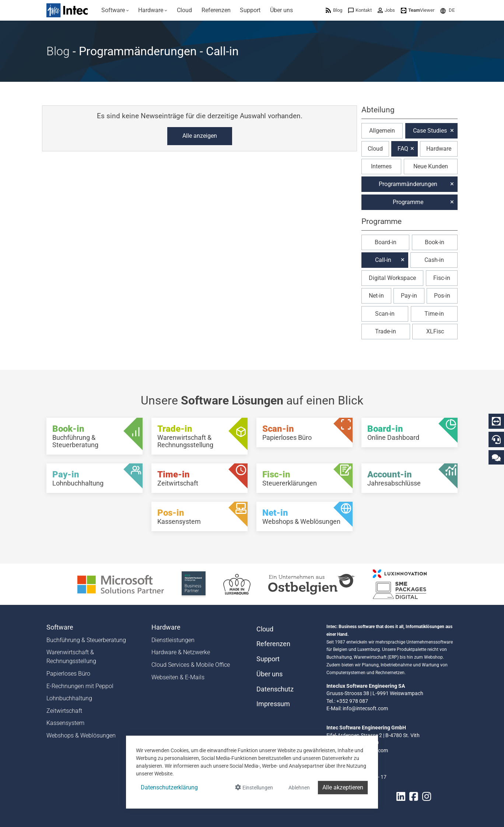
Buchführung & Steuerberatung (86, 640)
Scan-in (385, 314)
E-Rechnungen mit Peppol (80, 686)
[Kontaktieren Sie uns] (496, 457)
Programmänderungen (408, 184)
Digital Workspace (392, 278)
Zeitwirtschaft (64, 711)
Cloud (375, 149)
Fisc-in (442, 278)
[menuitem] (115, 10)
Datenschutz (275, 689)
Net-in (376, 296)
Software (60, 627)
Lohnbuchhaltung (69, 698)
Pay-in (409, 296)
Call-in (383, 260)
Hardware (439, 149)
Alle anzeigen (200, 136)
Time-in (434, 314)
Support (268, 659)
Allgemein (382, 131)
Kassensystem (65, 723)
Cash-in (434, 260)
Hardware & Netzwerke (181, 652)
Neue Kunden (431, 166)
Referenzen (273, 644)
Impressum (273, 704)
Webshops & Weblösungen (81, 735)
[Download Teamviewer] (418, 10)
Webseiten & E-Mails (178, 677)
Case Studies (430, 131)
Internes (381, 166)
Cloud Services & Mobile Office (191, 665)
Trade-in (386, 331)
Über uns (269, 674)
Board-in (386, 242)
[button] (447, 10)
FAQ (403, 149)
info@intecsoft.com (365, 708)
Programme (408, 202)
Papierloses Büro (68, 674)
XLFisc (435, 331)
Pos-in (442, 296)
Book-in (435, 242)
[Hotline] (496, 439)
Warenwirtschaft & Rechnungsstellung (71, 657)
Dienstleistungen (173, 640)
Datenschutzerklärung (169, 787)
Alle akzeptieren (343, 787)
